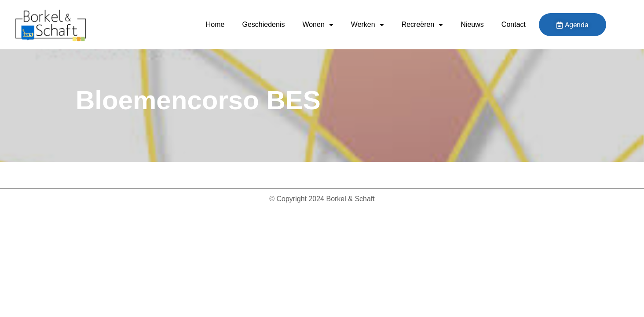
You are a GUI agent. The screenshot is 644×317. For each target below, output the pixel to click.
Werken (368, 25)
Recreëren (423, 25)
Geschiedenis (263, 24)
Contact (514, 24)
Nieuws (472, 24)
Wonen (318, 25)
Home (215, 24)
